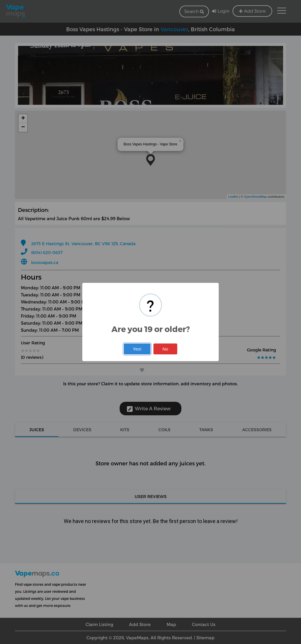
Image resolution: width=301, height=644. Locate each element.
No (165, 349)
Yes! (137, 349)
